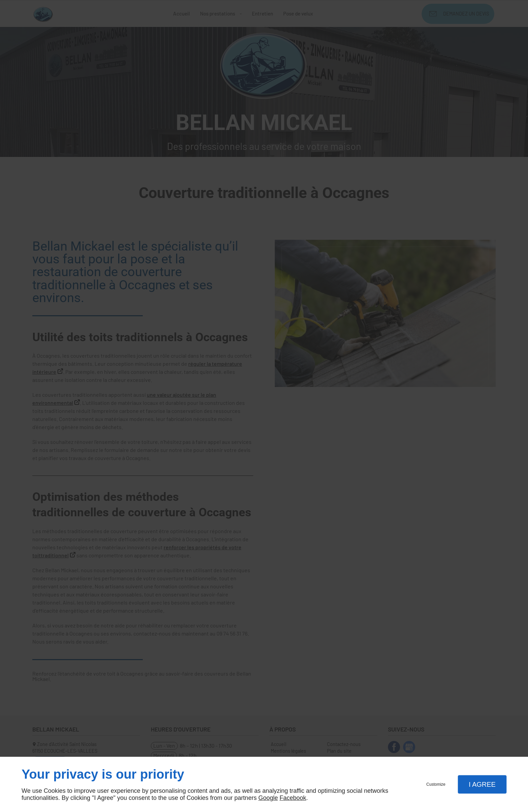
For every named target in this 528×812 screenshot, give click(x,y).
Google (268, 798)
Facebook (293, 798)
